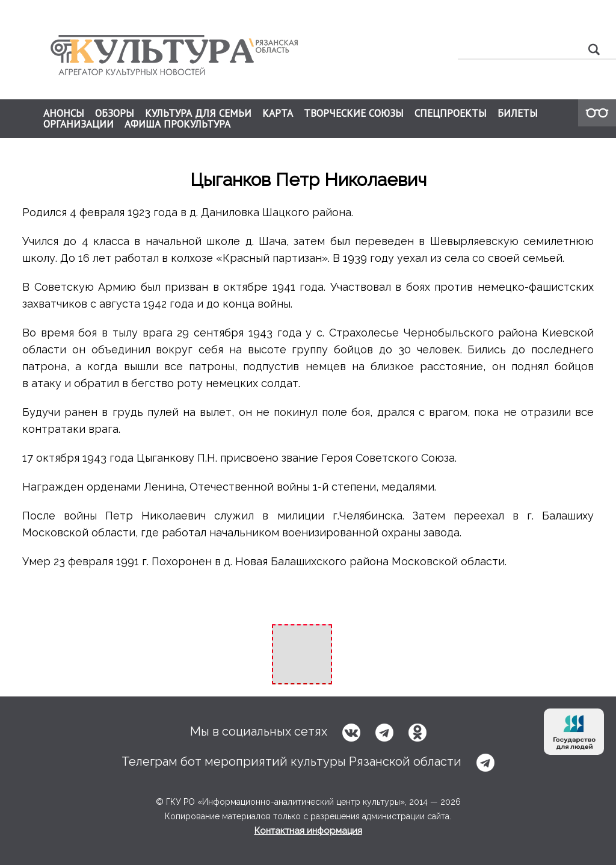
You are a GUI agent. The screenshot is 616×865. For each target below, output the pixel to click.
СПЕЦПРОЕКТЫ (451, 113)
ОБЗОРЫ (115, 113)
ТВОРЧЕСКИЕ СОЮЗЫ (354, 113)
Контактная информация (308, 831)
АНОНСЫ (64, 113)
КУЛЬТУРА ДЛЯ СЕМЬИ (198, 113)
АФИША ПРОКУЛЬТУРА (177, 124)
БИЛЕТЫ (518, 113)
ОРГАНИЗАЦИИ (79, 124)
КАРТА (278, 113)
